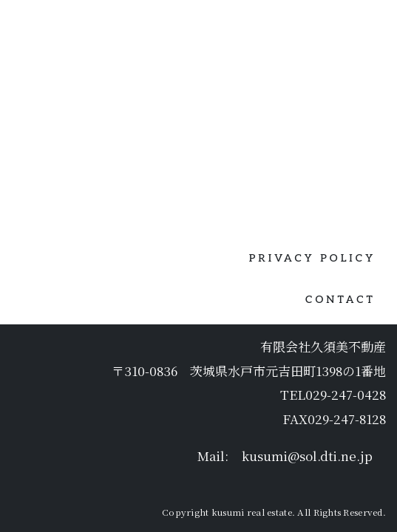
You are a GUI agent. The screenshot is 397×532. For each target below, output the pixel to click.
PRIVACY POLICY (312, 204)
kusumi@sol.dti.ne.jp (307, 402)
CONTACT (340, 246)
